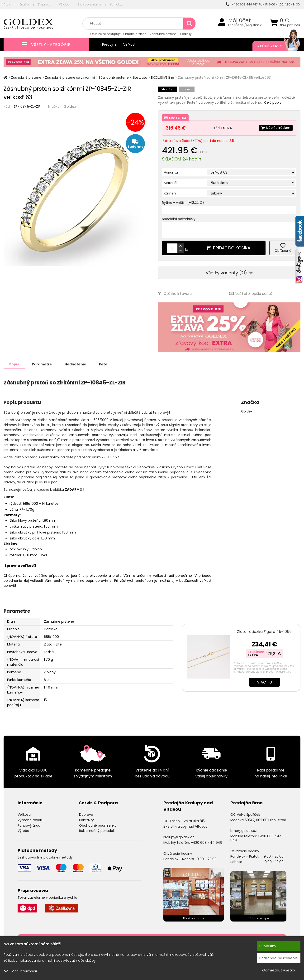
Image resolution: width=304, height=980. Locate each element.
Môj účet (240, 20)
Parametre (43, 364)
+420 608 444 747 (242, 4)
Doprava (44, 4)
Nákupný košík (290, 25)
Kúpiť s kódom (275, 128)
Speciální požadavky (179, 219)
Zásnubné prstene (163, 34)
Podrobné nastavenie (279, 958)
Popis (15, 364)
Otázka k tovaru (175, 294)
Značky (25, 4)
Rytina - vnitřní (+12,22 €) (183, 203)
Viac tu (264, 682)
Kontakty (116, 4)
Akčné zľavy (274, 46)
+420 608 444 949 (207, 842)
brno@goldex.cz (244, 830)
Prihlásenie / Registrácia (245, 25)
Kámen (170, 193)
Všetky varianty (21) (229, 273)
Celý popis (273, 102)
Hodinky (186, 34)
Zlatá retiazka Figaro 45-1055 (264, 631)
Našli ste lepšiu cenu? (251, 294)
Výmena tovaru (31, 820)
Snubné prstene (135, 34)
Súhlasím (268, 946)
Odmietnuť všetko (279, 970)
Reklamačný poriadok (97, 830)
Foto (106, 364)
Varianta (171, 172)
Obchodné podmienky (98, 825)
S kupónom (256, 652)
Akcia (7, 4)
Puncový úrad (29, 825)
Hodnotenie (78, 364)
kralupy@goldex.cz (179, 837)
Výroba (64, 4)
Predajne (109, 44)
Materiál (171, 183)
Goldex (70, 106)
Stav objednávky (90, 4)
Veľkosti (130, 44)
